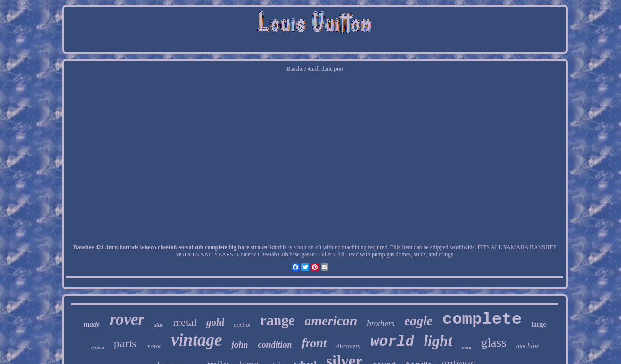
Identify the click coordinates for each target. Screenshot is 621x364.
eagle (418, 321)
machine (528, 346)
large (539, 324)
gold (215, 322)
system (98, 347)
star (158, 325)
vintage (196, 340)
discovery (349, 346)
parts (125, 343)
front (314, 343)
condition (275, 345)
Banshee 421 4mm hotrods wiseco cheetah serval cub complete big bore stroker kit (175, 247)
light (438, 341)
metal (185, 322)
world (392, 342)
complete (482, 319)
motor (154, 346)
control (242, 325)
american (331, 321)
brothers (381, 324)
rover (127, 319)
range (278, 320)
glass (494, 342)
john (240, 345)
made (92, 324)
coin (467, 347)
